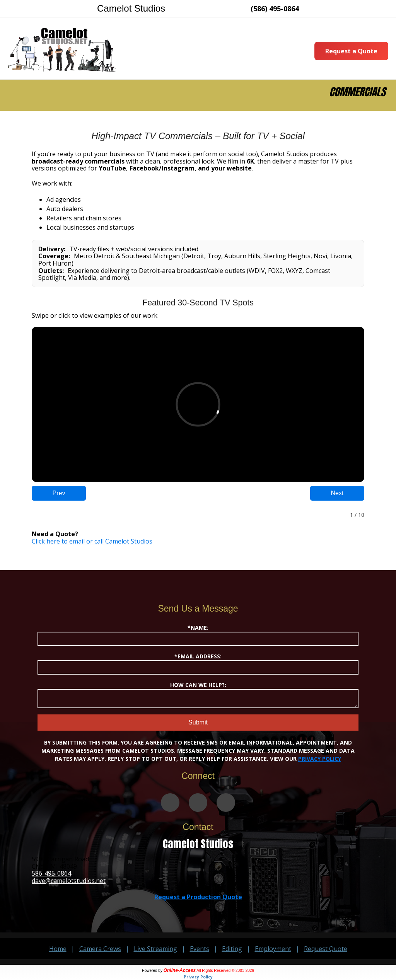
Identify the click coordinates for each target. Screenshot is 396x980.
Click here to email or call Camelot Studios (92, 541)
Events (200, 949)
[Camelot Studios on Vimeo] (170, 803)
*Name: (198, 635)
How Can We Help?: (198, 695)
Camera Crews (100, 949)
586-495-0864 (51, 873)
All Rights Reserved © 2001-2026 (225, 971)
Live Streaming (155, 949)
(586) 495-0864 (275, 9)
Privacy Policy (320, 759)
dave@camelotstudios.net (69, 881)
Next (337, 493)
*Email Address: (198, 664)
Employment (273, 949)
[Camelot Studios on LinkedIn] (226, 803)
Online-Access (180, 970)
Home (58, 949)
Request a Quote (351, 51)
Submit (198, 722)
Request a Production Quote (198, 897)
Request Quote (326, 949)
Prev (59, 493)
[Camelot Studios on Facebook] (198, 803)
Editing (232, 949)
